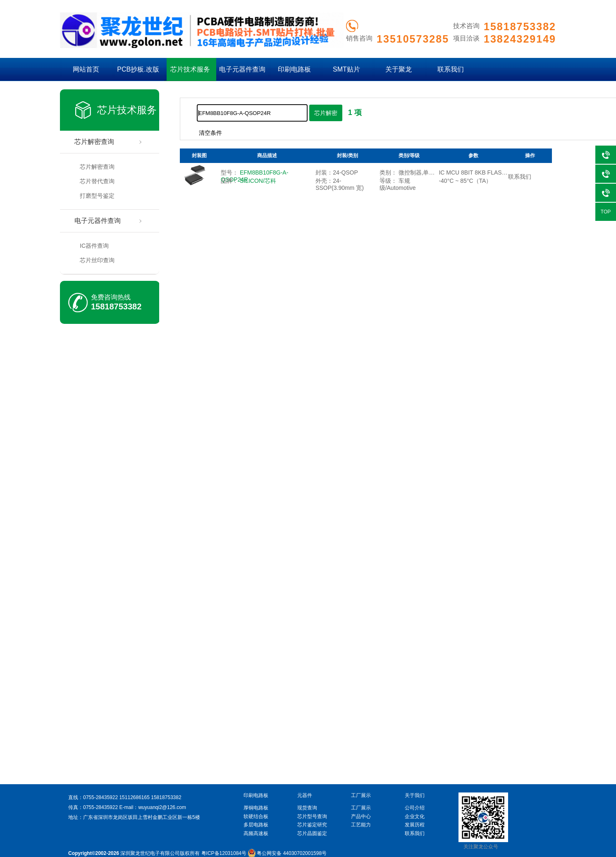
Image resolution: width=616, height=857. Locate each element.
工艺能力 (361, 825)
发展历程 (415, 825)
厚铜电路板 (256, 808)
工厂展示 (361, 808)
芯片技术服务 (190, 69)
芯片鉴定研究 (312, 825)
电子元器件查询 (242, 69)
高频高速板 (256, 833)
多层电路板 (256, 825)
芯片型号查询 (312, 816)
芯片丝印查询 (97, 260)
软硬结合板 (256, 816)
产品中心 (361, 816)
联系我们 (451, 69)
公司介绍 (415, 808)
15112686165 (134, 797)
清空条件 (210, 133)
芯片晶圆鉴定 (312, 833)
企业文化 (415, 816)
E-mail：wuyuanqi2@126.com (153, 807)
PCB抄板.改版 (138, 69)
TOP (606, 212)
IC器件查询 (94, 246)
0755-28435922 (100, 797)
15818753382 (116, 306)
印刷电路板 (294, 69)
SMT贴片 (346, 69)
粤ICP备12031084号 (224, 853)
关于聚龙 (399, 69)
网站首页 (86, 69)
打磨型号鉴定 (97, 196)
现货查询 (307, 808)
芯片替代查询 (97, 181)
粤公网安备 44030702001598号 (287, 853)
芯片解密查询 (94, 142)
